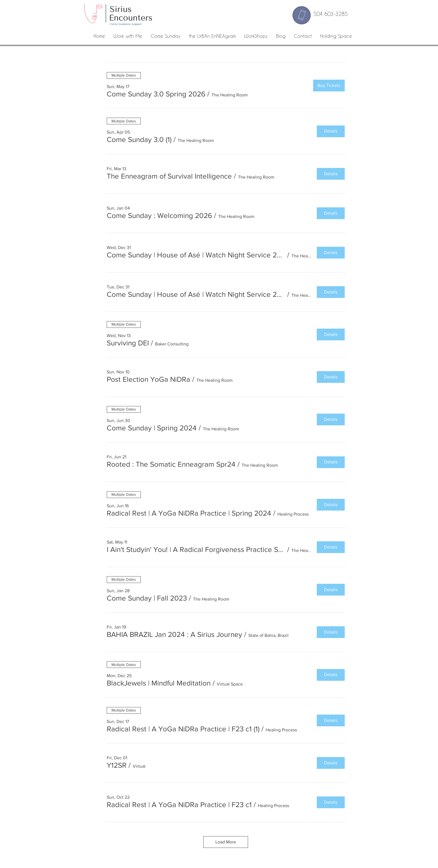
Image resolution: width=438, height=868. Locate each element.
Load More (226, 842)
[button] (156, 94)
